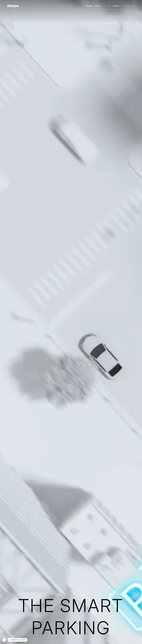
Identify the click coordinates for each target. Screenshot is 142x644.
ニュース (107, 6)
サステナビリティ (128, 6)
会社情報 (89, 6)
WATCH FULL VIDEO (19, 640)
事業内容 (98, 6)
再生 (4, 640)
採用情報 (116, 6)
